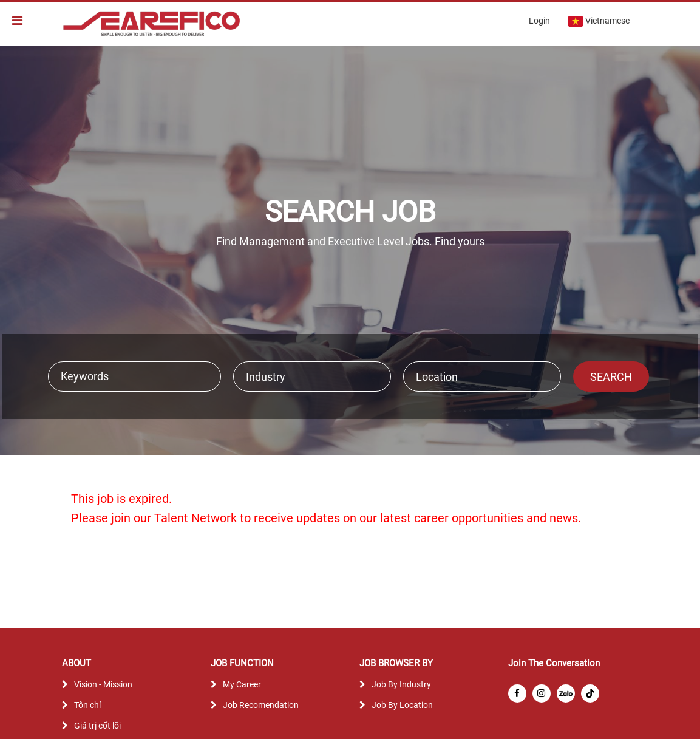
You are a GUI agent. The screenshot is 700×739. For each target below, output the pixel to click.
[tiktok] (590, 693)
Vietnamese (599, 21)
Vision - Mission (103, 684)
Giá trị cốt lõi (97, 726)
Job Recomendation (261, 705)
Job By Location (402, 705)
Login (539, 21)
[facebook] (517, 693)
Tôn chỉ (87, 705)
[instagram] (542, 693)
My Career (242, 684)
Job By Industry (401, 684)
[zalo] (566, 693)
